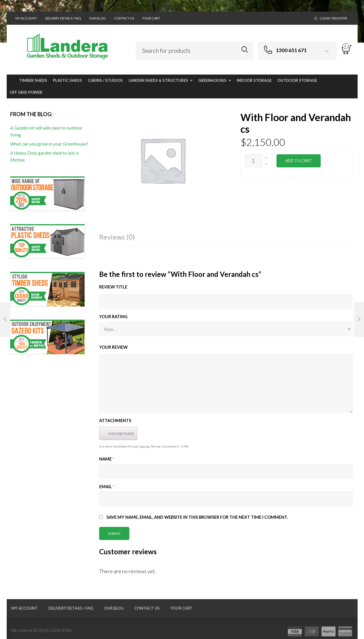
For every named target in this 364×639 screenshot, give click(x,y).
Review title (113, 287)
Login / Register (333, 18)
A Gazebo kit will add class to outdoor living (46, 131)
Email (107, 487)
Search (245, 50)
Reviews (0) (117, 237)
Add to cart (299, 161)
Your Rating (113, 317)
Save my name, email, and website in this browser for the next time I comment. (197, 517)
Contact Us (124, 18)
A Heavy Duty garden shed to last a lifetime (44, 156)
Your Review (113, 347)
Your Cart (151, 18)
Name (107, 459)
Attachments (115, 421)
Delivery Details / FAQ (63, 18)
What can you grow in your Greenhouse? (49, 144)
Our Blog (97, 18)
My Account (26, 18)
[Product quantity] (253, 161)
